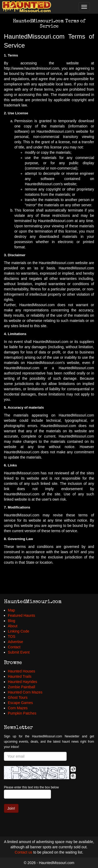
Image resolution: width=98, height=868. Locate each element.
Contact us (23, 852)
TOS (12, 636)
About (13, 626)
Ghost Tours (18, 697)
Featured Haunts (21, 615)
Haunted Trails (20, 676)
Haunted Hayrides (22, 682)
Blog (11, 621)
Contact (14, 647)
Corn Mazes (18, 708)
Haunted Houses (21, 671)
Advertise (15, 642)
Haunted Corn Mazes (25, 692)
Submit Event (19, 652)
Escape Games (20, 703)
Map (11, 610)
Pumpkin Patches (22, 713)
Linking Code (19, 631)
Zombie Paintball (21, 687)
